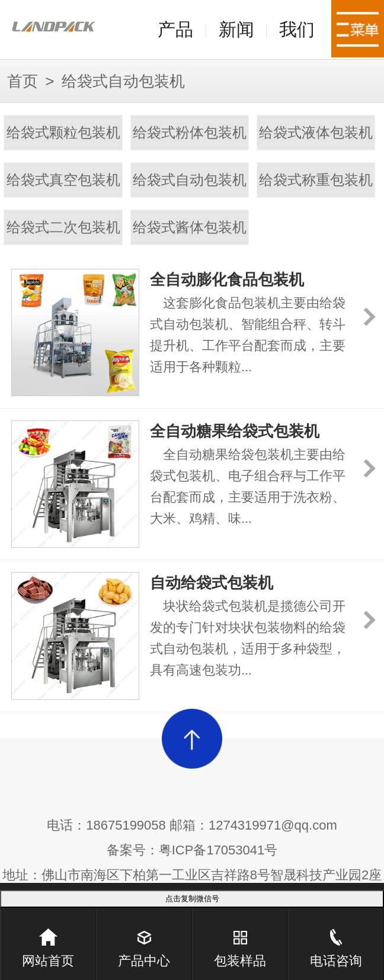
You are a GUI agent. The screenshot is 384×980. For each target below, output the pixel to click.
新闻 (236, 29)
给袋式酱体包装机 (190, 227)
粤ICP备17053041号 (218, 850)
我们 (297, 29)
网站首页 (48, 939)
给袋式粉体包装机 (190, 132)
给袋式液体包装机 (316, 132)
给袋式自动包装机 (190, 180)
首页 (23, 81)
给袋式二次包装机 (63, 227)
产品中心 (144, 939)
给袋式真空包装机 (63, 180)
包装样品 (240, 939)
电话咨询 (336, 939)
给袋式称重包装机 (316, 180)
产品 (175, 29)
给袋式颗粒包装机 (63, 132)
